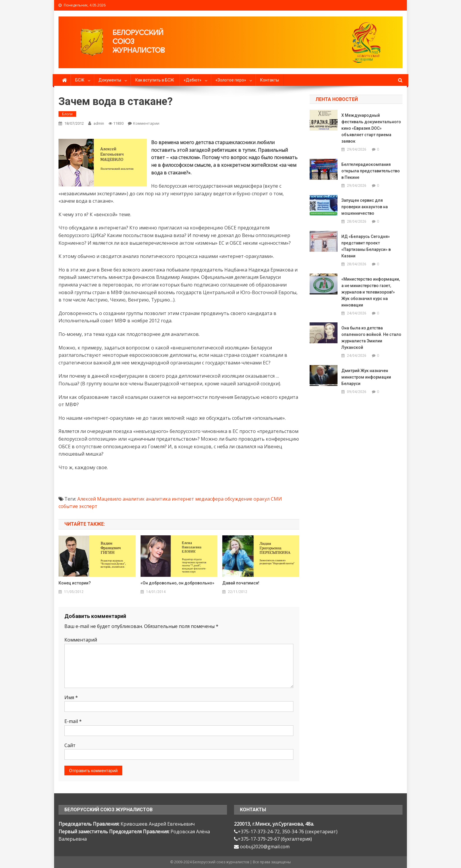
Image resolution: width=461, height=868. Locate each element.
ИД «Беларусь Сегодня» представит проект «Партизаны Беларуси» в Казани (366, 246)
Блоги (67, 114)
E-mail (73, 721)
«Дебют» (193, 80)
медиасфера (209, 499)
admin (99, 123)
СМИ (276, 499)
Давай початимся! (241, 583)
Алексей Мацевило (99, 499)
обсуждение (238, 499)
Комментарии (146, 123)
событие (68, 506)
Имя (71, 697)
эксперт (88, 506)
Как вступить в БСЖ (155, 80)
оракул (262, 499)
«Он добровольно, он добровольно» (177, 583)
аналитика (158, 499)
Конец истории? (75, 583)
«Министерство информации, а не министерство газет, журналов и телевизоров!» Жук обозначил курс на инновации (371, 292)
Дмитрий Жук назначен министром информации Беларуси (366, 377)
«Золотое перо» (231, 80)
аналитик (134, 499)
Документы (110, 80)
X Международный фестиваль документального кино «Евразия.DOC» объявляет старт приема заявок (371, 128)
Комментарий (81, 640)
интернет (183, 499)
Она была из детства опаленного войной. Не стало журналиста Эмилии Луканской (371, 338)
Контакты (270, 80)
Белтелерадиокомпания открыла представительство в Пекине (371, 171)
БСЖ (80, 80)
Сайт (70, 745)
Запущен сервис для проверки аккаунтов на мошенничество (365, 207)
